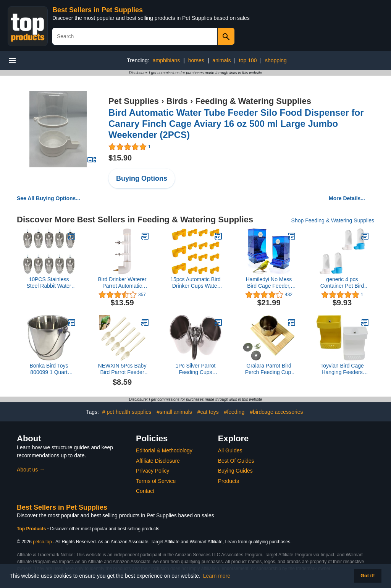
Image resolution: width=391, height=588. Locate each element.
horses (196, 60)
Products (229, 481)
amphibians (166, 60)
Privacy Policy (153, 471)
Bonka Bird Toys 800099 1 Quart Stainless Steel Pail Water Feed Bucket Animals (49, 369)
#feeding (234, 412)
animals (221, 60)
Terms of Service (156, 481)
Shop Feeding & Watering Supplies (333, 220)
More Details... (347, 198)
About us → (31, 470)
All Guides (230, 450)
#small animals (174, 412)
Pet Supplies (134, 101)
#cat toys (208, 412)
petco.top (42, 542)
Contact (145, 491)
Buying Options (142, 178)
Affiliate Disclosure (158, 461)
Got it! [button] (368, 576)
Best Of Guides (236, 461)
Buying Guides (235, 471)
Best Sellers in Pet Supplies (98, 10)
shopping (276, 60)
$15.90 (120, 158)
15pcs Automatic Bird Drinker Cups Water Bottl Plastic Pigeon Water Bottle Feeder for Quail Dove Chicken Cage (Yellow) (195, 283)
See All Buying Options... (48, 198)
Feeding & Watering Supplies (253, 101)
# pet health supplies (127, 412)
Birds (177, 101)
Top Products (32, 529)
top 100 (248, 60)
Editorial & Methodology (164, 450)
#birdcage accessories (276, 412)
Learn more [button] (217, 576)
